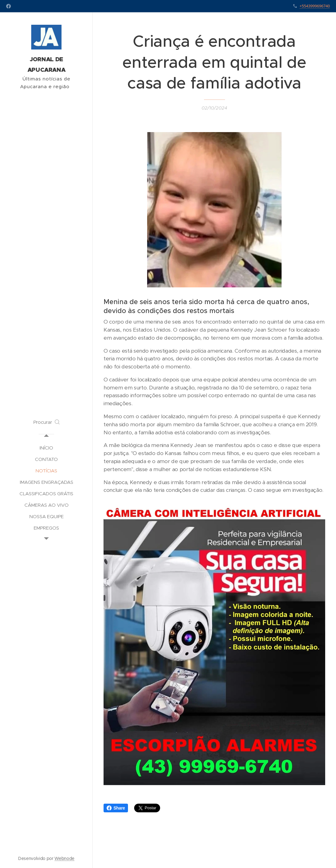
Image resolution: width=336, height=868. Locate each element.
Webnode (64, 858)
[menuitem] (46, 448)
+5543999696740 (315, 6)
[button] (47, 422)
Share (116, 808)
